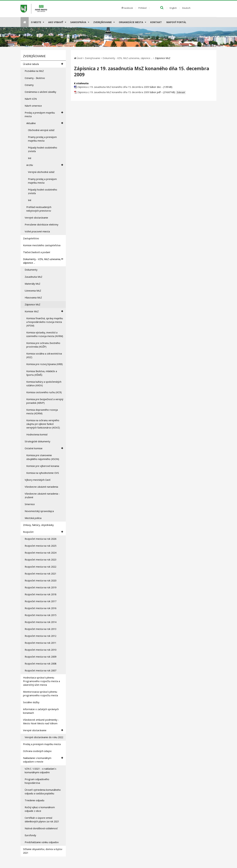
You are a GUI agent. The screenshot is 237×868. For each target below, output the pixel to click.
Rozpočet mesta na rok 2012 (40, 636)
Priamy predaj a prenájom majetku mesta (42, 139)
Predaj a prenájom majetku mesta (44, 114)
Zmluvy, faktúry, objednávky (38, 525)
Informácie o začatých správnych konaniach (41, 711)
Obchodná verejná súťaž (41, 130)
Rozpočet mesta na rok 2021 (40, 574)
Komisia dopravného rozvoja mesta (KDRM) (42, 412)
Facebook (127, 8)
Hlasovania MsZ (33, 298)
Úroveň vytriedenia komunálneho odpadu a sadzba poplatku (43, 792)
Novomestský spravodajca (39, 511)
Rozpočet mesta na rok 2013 (40, 629)
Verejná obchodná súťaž (41, 172)
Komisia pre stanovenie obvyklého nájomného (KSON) (43, 457)
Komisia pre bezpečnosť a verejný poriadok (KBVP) (45, 401)
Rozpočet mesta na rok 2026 (40, 539)
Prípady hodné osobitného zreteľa (43, 149)
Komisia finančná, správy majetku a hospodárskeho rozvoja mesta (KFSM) (45, 322)
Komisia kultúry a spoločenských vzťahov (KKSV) (44, 384)
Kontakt (156, 22)
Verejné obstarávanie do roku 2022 (44, 737)
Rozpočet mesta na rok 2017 (40, 601)
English (173, 8)
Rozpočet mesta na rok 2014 (40, 622)
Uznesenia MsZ (33, 291)
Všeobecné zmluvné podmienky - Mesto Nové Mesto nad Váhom (41, 722)
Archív (45, 165)
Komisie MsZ (44, 311)
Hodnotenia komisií (37, 434)
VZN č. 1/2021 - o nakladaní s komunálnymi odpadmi (40, 771)
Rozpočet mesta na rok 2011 (40, 643)
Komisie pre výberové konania (43, 466)
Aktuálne (45, 123)
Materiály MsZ (33, 284)
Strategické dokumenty (37, 441)
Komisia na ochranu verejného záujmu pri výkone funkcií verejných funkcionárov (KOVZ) (43, 424)
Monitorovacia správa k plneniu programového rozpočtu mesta (40, 694)
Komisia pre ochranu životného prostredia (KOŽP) (43, 345)
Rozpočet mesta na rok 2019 (40, 587)
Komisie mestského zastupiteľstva (42, 245)
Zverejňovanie (103, 22)
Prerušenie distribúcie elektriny (41, 225)
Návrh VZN (31, 99)
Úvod (79, 58)
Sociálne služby (31, 702)
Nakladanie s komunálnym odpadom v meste (43, 760)
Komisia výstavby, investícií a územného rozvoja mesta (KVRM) (45, 334)
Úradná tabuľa (43, 64)
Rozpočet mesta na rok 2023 (40, 560)
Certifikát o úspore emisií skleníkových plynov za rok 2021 (42, 820)
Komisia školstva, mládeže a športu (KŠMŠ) (42, 373)
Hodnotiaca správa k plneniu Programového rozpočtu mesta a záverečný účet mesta (41, 681)
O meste (36, 22)
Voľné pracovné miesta (37, 231)
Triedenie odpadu (34, 800)
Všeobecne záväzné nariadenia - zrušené (42, 495)
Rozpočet (43, 532)
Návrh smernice (33, 106)
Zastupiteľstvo (31, 238)
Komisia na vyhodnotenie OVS (43, 473)
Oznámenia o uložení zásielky (40, 92)
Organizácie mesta (131, 22)
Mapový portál (176, 22)
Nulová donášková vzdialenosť (41, 828)
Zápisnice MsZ (33, 304)
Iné (30, 158)
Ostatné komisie (44, 448)
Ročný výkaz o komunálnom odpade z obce (40, 809)
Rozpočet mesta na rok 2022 (40, 567)
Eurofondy (30, 835)
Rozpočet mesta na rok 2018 (40, 594)
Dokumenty (31, 270)
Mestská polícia (33, 518)
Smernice (30, 504)
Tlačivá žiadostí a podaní (37, 252)
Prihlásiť (143, 8)
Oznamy (29, 85)
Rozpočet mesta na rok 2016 (40, 608)
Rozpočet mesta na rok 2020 (40, 581)
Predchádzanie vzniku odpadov (42, 842)
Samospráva (78, 22)
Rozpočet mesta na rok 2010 (40, 650)
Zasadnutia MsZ (33, 277)
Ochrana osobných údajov (37, 751)
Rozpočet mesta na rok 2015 (40, 615)
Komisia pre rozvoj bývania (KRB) (45, 364)
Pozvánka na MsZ (34, 71)
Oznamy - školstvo (35, 78)
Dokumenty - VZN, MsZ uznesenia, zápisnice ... (43, 261)
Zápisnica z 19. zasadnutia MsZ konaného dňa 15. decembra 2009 (113, 87)
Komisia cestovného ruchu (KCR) (44, 392)
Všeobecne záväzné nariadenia (41, 487)
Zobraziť (181, 92)
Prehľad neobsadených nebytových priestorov (39, 209)
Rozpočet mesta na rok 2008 (40, 664)
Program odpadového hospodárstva (37, 781)
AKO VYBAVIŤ (56, 22)
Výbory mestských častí (38, 480)
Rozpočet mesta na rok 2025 (40, 546)
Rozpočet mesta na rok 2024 (40, 553)
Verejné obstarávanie (36, 218)
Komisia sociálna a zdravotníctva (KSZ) (44, 355)
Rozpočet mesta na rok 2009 (40, 657)
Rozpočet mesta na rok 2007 (40, 670)
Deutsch (186, 8)
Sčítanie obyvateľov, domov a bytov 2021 (43, 851)
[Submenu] (43, 22)
